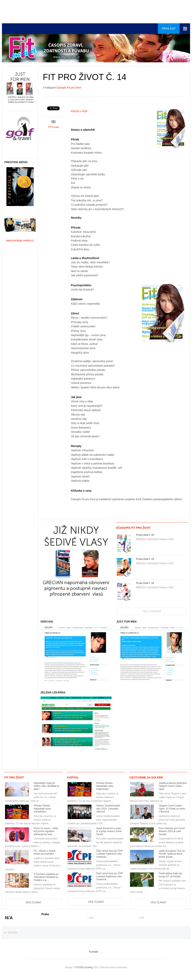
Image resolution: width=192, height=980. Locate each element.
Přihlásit (169, 29)
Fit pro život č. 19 (145, 559)
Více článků (33, 903)
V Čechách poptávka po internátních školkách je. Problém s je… (46, 877)
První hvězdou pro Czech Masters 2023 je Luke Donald (172, 831)
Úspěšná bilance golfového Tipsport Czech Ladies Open (173, 786)
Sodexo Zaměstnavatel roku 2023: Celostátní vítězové (108, 809)
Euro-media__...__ (26, 11)
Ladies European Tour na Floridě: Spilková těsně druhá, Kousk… (172, 854)
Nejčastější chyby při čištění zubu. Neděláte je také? (46, 786)
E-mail (53, 127)
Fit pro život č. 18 (145, 583)
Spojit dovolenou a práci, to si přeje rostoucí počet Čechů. (109, 831)
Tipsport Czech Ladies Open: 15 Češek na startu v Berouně (172, 809)
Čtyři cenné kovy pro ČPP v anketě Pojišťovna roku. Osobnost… (110, 854)
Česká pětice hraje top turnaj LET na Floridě (170, 875)
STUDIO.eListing (84, 967)
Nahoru (13, 933)
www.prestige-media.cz (20, 240)
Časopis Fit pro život (69, 88)
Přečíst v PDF (79, 111)
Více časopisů (152, 611)
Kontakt (93, 952)
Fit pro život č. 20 (145, 535)
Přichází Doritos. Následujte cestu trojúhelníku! (42, 809)
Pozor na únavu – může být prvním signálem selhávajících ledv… (46, 831)
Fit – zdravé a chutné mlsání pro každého (45, 852)
